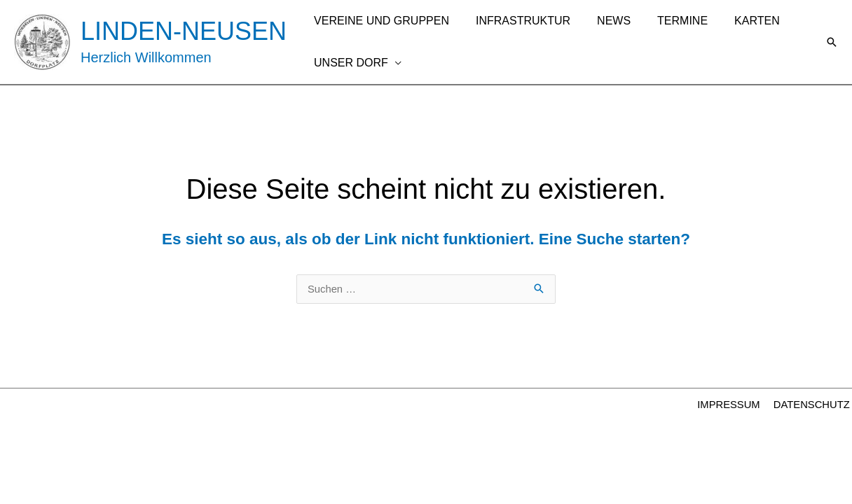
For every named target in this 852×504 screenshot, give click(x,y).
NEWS (603, 21)
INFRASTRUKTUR (517, 21)
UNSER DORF (349, 63)
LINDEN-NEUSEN (184, 31)
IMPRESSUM (733, 406)
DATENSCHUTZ (813, 406)
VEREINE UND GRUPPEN (379, 21)
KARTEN (738, 21)
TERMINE (668, 21)
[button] (832, 42)
